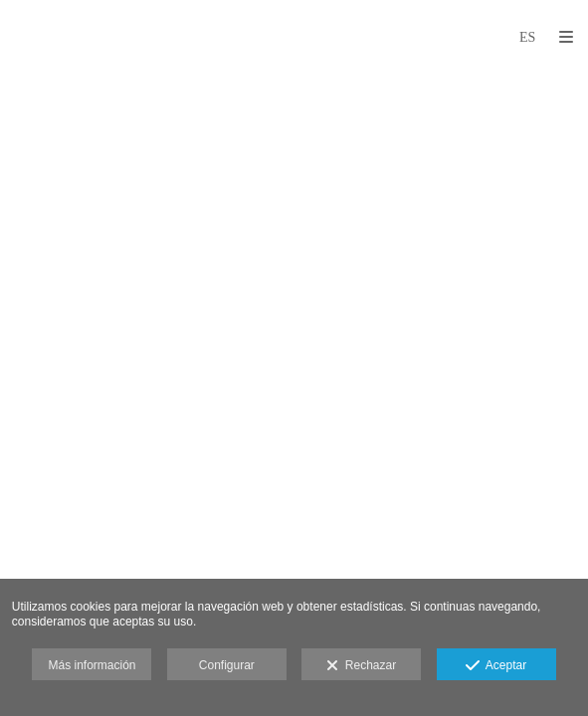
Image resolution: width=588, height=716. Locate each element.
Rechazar (361, 666)
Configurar (227, 665)
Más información (92, 665)
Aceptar (496, 666)
